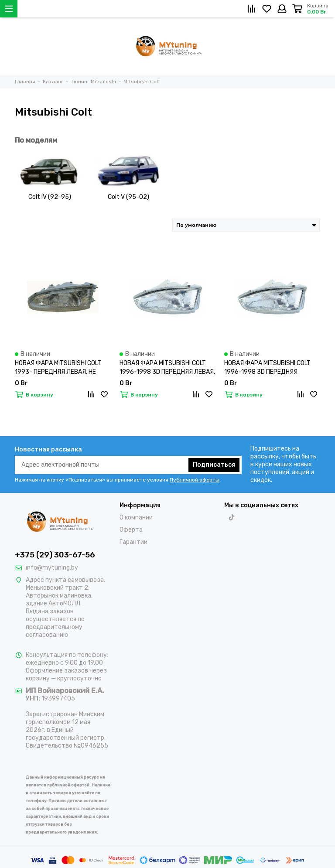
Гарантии (133, 542)
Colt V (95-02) (128, 197)
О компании (136, 518)
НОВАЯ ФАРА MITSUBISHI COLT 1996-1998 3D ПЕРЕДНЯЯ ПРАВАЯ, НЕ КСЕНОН (267, 368)
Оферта (131, 530)
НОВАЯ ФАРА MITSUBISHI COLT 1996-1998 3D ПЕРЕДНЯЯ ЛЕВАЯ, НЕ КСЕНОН (167, 368)
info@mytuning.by (52, 568)
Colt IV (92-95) (50, 197)
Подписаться (214, 465)
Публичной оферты (195, 480)
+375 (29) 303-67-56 (55, 555)
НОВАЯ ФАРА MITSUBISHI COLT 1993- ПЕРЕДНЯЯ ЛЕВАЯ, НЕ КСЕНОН (58, 368)
